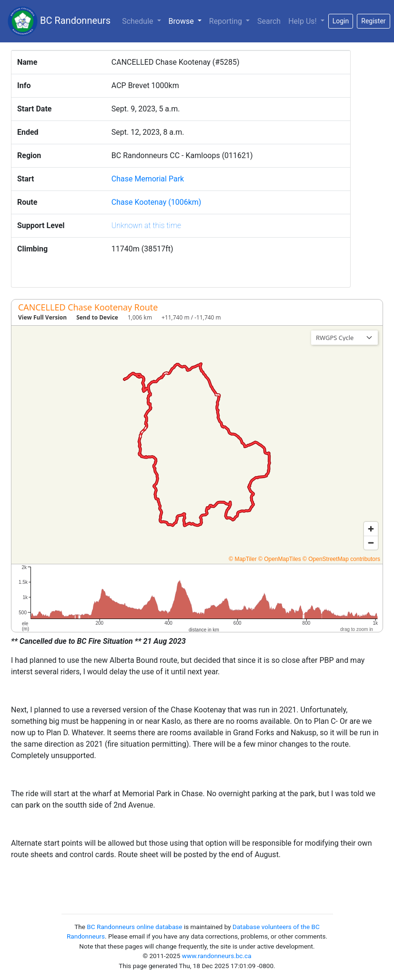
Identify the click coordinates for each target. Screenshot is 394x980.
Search (269, 21)
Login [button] (341, 21)
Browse (187, 20)
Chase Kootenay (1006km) (157, 202)
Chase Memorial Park (148, 179)
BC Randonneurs (59, 21)
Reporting (227, 21)
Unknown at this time (146, 225)
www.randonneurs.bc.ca (217, 956)
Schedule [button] (138, 21)
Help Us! (303, 21)
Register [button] (373, 21)
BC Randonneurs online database (134, 927)
